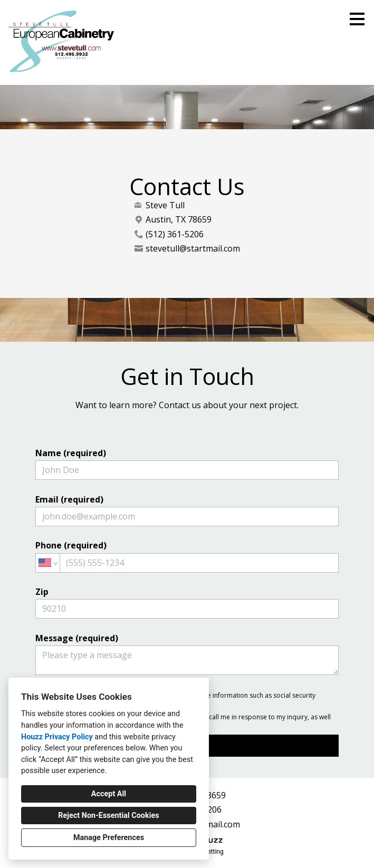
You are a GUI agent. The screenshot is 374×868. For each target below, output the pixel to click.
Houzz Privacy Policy (57, 737)
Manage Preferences (109, 838)
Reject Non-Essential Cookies (108, 816)
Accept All (109, 794)
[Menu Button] (357, 19)
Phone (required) (187, 556)
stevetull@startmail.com (193, 249)
